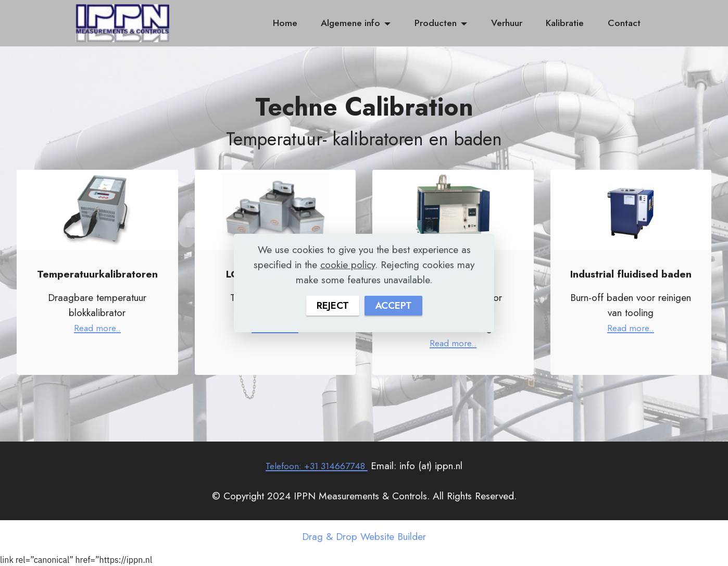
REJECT (332, 305)
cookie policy (348, 265)
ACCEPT (394, 305)
